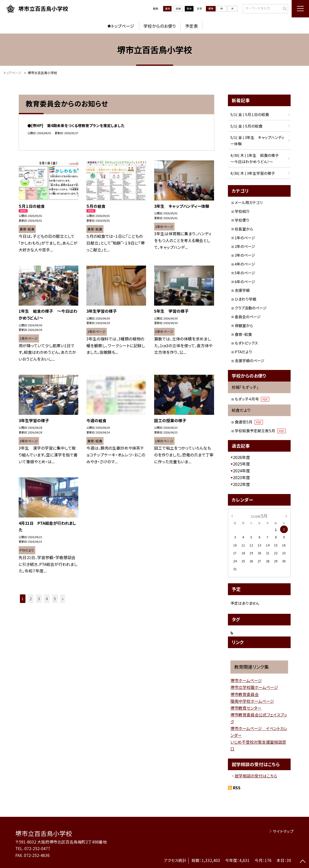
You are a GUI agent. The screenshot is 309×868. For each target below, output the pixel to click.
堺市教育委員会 (245, 694)
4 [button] (47, 599)
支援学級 (242, 290)
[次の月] (286, 516)
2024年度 (242, 471)
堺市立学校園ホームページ (254, 687)
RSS (237, 788)
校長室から (244, 229)
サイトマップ (283, 831)
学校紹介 (242, 211)
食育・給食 (243, 334)
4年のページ (245, 264)
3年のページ (245, 255)
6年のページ (245, 282)
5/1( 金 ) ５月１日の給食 (250, 114)
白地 (178, 9)
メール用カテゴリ (249, 202)
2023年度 (242, 478)
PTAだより (243, 352)
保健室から (244, 325)
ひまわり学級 (246, 299)
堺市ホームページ (246, 680)
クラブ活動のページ (251, 308)
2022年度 (242, 484)
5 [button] (55, 599)
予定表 (192, 26)
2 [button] (31, 599)
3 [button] (39, 599)
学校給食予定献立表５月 (260, 431)
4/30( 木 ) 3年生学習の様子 (253, 173)
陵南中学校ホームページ (252, 701)
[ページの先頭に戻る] (303, 862)
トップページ (123, 26)
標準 (211, 9)
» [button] (63, 599)
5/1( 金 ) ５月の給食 (246, 126)
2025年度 (242, 464)
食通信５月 (249, 422)
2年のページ (245, 246)
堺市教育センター (246, 708)
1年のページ (245, 238)
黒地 (189, 9)
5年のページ (245, 273)
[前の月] (232, 516)
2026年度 (242, 457)
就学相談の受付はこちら (256, 776)
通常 (167, 9)
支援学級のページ (250, 360)
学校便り (242, 220)
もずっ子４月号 (252, 399)
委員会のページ (248, 317)
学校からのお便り (160, 26)
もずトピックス (246, 343)
